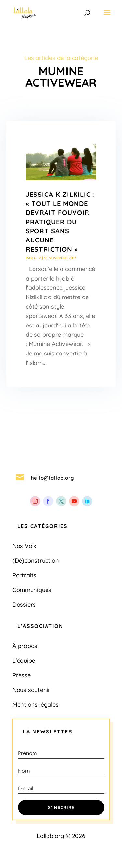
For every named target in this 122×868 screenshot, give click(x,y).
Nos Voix (24, 546)
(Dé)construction (36, 561)
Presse (21, 675)
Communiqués (32, 590)
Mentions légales (35, 705)
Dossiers (24, 605)
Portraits (24, 575)
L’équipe (24, 661)
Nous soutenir (31, 690)
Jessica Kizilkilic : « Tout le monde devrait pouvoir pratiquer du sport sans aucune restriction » (60, 222)
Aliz (37, 258)
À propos (25, 646)
